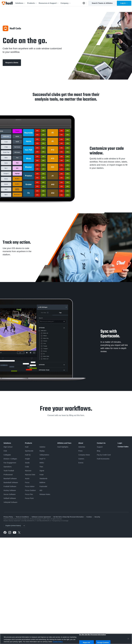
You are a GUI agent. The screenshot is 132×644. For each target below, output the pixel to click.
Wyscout (28, 471)
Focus (27, 482)
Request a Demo (12, 63)
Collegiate (7, 455)
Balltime (42, 482)
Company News (84, 455)
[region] (66, 639)
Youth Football (9, 471)
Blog (98, 451)
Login (120, 443)
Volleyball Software (10, 502)
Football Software (10, 486)
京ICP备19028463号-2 (28, 521)
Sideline (42, 447)
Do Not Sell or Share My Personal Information (69, 517)
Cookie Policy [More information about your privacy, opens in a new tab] (58, 642)
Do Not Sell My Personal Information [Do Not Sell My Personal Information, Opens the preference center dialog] (93, 635)
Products (32, 3)
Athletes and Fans (64, 443)
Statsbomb (43, 479)
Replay (42, 451)
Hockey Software (10, 490)
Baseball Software (10, 479)
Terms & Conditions (22, 517)
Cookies (89, 517)
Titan (41, 467)
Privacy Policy (8, 517)
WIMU (42, 463)
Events (81, 463)
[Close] (128, 639)
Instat (41, 475)
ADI (41, 490)
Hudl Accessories (103, 459)
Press (80, 451)
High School (8, 447)
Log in (124, 3)
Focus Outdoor (30, 490)
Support (100, 447)
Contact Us (101, 443)
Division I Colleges (10, 459)
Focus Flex (29, 494)
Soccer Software (10, 494)
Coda (27, 467)
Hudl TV (42, 459)
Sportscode (29, 451)
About (81, 443)
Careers (81, 459)
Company (66, 3)
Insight (27, 459)
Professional (8, 475)
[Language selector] (14, 526)
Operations (8, 467)
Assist (27, 479)
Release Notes (45, 494)
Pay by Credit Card (104, 455)
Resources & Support (49, 3)
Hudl (27, 447)
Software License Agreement (41, 517)
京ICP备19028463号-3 (44, 521)
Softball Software (10, 498)
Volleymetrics (44, 455)
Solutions (20, 3)
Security (97, 517)
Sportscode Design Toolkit (101, 171)
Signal (42, 471)
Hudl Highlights (63, 447)
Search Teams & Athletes (102, 3)
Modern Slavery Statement (12, 521)
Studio (27, 463)
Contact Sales (123, 447)
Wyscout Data (30, 475)
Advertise (82, 447)
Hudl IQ (28, 455)
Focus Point (29, 498)
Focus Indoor (30, 486)
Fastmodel (43, 486)
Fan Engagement (10, 463)
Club (5, 451)
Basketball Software (11, 482)
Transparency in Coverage (60, 521)
